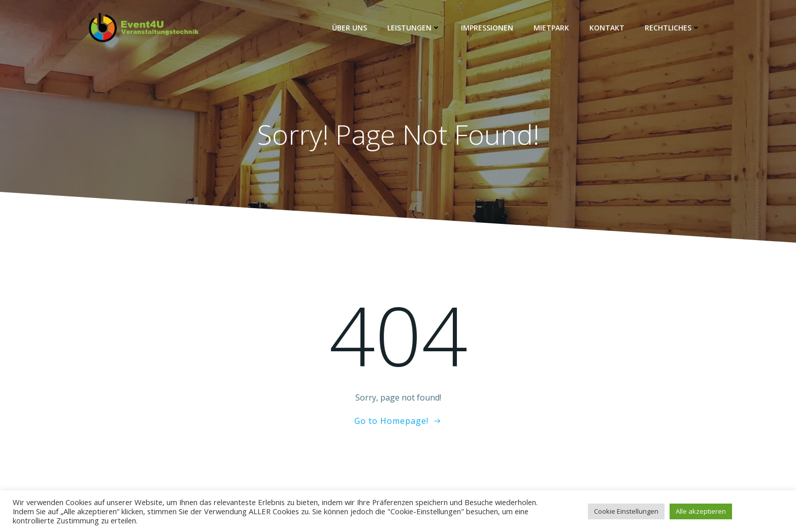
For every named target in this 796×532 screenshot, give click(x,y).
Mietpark (551, 28)
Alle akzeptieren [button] (701, 511)
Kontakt (607, 28)
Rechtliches (673, 28)
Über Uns (350, 28)
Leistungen (414, 28)
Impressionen (487, 28)
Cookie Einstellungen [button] (626, 511)
